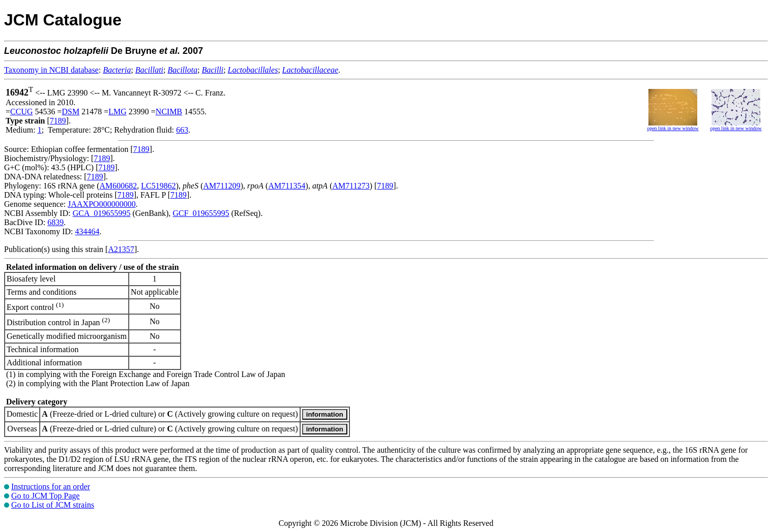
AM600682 (118, 186)
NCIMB (169, 112)
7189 (58, 121)
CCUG (21, 112)
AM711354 (287, 186)
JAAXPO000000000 (101, 204)
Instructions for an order (51, 487)
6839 (55, 222)
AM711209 (222, 186)
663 (182, 130)
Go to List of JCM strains (53, 505)
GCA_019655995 (102, 213)
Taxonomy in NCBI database (51, 70)
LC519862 (158, 186)
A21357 (121, 249)
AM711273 (351, 186)
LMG (117, 112)
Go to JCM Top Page (46, 496)
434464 (87, 231)
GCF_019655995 (201, 213)
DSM (71, 112)
